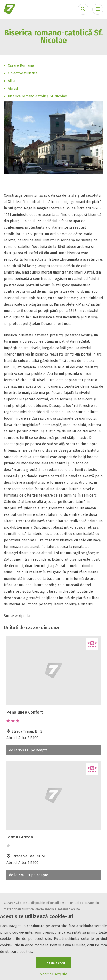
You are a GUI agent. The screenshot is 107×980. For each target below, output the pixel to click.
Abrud (13, 89)
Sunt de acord (54, 963)
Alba (11, 81)
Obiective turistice (23, 73)
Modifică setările (54, 974)
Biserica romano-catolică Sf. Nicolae (37, 96)
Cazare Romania (21, 65)
